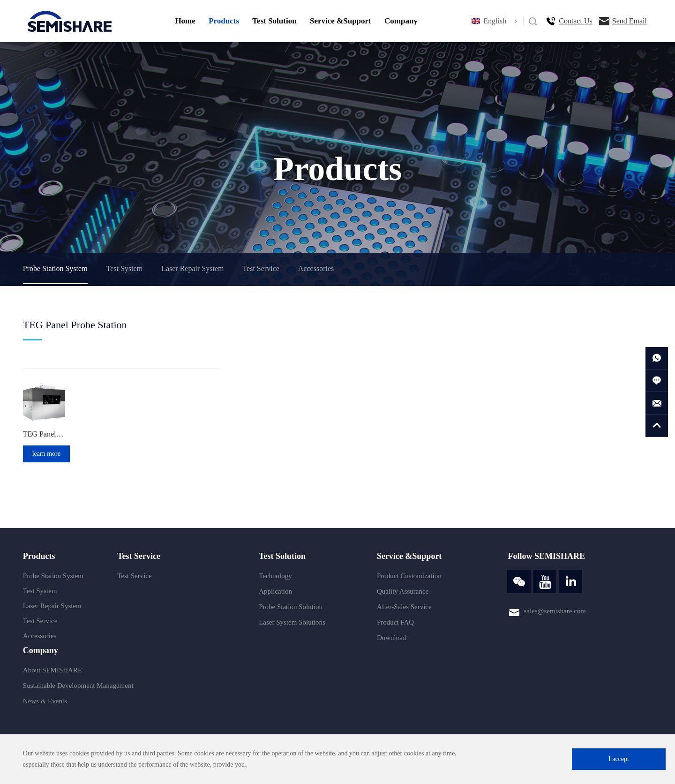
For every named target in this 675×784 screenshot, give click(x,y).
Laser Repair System (192, 268)
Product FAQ (395, 622)
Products (224, 21)
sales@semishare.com (555, 611)
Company (401, 21)
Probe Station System (55, 268)
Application (275, 591)
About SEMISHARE (52, 670)
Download (392, 638)
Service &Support (341, 21)
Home (185, 21)
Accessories (316, 268)
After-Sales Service (404, 607)
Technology (275, 576)
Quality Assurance (403, 591)
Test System (125, 268)
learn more (46, 454)
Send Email (630, 21)
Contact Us (576, 21)
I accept (619, 759)
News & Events (45, 701)
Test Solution (274, 21)
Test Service (261, 268)
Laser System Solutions (292, 622)
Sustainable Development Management (78, 686)
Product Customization (409, 576)
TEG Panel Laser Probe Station (44, 434)
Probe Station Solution (291, 607)
